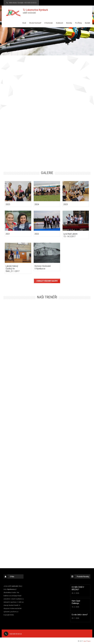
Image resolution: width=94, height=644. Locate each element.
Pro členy (78, 23)
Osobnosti (59, 23)
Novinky (69, 23)
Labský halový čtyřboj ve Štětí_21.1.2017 (13, 269)
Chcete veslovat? (35, 23)
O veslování (49, 23)
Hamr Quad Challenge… (76, 602)
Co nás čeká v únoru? (80, 615)
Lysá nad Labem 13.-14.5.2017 (70, 235)
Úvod (24, 23)
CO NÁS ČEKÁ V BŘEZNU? (78, 588)
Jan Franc (87, 641)
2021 (8, 234)
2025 (8, 204)
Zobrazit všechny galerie (47, 281)
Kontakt (88, 23)
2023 (66, 204)
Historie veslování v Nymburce (43, 267)
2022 (37, 234)
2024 (37, 204)
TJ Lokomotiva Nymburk (35, 11)
